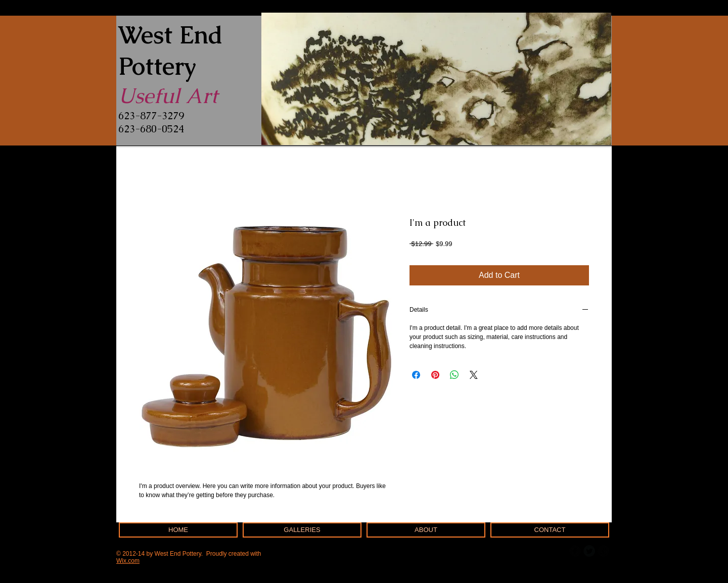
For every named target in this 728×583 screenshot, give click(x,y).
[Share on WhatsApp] (454, 375)
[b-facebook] (575, 551)
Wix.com (128, 561)
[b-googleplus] (603, 551)
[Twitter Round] (589, 551)
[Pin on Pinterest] (435, 375)
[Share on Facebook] (416, 375)
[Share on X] (474, 375)
